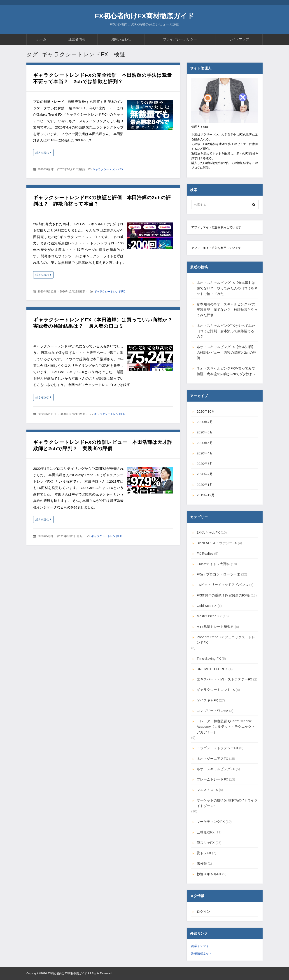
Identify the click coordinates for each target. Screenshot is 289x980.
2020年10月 (206, 411)
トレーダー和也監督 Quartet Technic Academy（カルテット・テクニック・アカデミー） (226, 727)
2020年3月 (205, 464)
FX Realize (205, 553)
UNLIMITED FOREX (212, 669)
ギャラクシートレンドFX (108, 169)
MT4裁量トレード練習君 (215, 627)
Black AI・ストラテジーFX (217, 543)
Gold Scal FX (207, 606)
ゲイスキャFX (207, 700)
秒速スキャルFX (209, 874)
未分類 (202, 863)
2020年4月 (205, 453)
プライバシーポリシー (180, 39)
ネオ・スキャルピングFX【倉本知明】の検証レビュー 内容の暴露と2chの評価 (226, 352)
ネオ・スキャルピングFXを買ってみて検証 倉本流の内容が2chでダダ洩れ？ (226, 371)
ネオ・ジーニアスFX (212, 759)
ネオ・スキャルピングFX (216, 769)
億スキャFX (206, 843)
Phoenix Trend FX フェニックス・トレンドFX (226, 640)
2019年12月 (206, 495)
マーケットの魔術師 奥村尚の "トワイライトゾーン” (227, 803)
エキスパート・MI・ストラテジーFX (224, 679)
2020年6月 (205, 432)
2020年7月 (205, 422)
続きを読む (42, 153)
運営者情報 (77, 39)
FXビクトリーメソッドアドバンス (223, 585)
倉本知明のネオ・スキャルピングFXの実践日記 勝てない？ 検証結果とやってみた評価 (227, 310)
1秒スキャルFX (208, 532)
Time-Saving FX (209, 658)
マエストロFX (207, 790)
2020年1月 (205, 485)
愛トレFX (204, 853)
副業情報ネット (202, 954)
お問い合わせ (121, 39)
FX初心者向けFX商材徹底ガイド (145, 16)
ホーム (41, 39)
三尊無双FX (206, 832)
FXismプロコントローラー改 (218, 574)
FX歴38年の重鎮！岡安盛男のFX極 (223, 595)
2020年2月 (205, 474)
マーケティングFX (211, 822)
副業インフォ (200, 946)
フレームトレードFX (212, 779)
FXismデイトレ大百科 (213, 564)
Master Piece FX (209, 616)
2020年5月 (205, 443)
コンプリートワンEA (212, 711)
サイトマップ (239, 39)
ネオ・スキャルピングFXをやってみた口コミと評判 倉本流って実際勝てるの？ (226, 331)
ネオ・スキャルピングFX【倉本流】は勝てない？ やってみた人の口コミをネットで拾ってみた (227, 288)
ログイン (203, 911)
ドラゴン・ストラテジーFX (217, 748)
